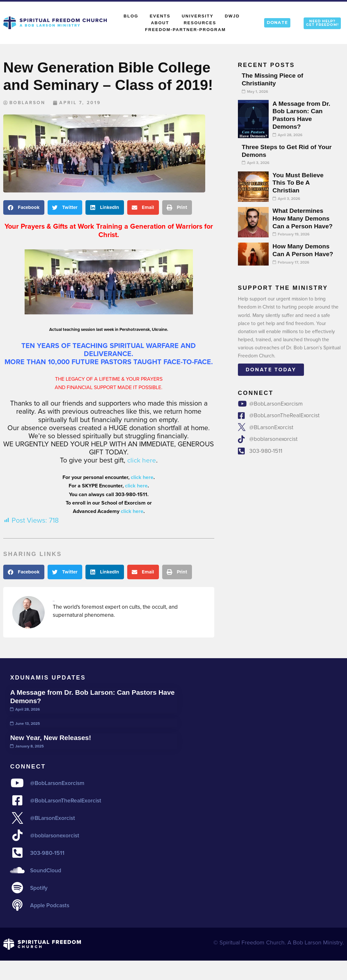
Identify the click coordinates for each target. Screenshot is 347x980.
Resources (200, 23)
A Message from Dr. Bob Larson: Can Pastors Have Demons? (302, 115)
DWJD (232, 16)
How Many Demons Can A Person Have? (304, 250)
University (197, 16)
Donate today (271, 370)
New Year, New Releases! (52, 738)
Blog (131, 16)
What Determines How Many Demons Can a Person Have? (303, 218)
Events (160, 16)
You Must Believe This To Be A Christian (299, 183)
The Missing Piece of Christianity (274, 79)
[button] (24, 208)
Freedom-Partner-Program (185, 30)
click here (141, 461)
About (162, 23)
